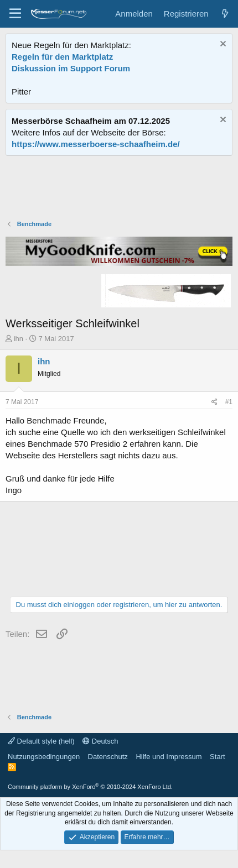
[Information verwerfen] (222, 45)
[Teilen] (214, 402)
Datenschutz (108, 757)
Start (217, 757)
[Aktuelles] (225, 14)
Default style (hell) (41, 741)
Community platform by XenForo (90, 787)
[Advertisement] (119, 189)
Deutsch (100, 741)
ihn (19, 339)
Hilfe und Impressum (169, 757)
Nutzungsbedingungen (44, 757)
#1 (229, 402)
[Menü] (15, 14)
